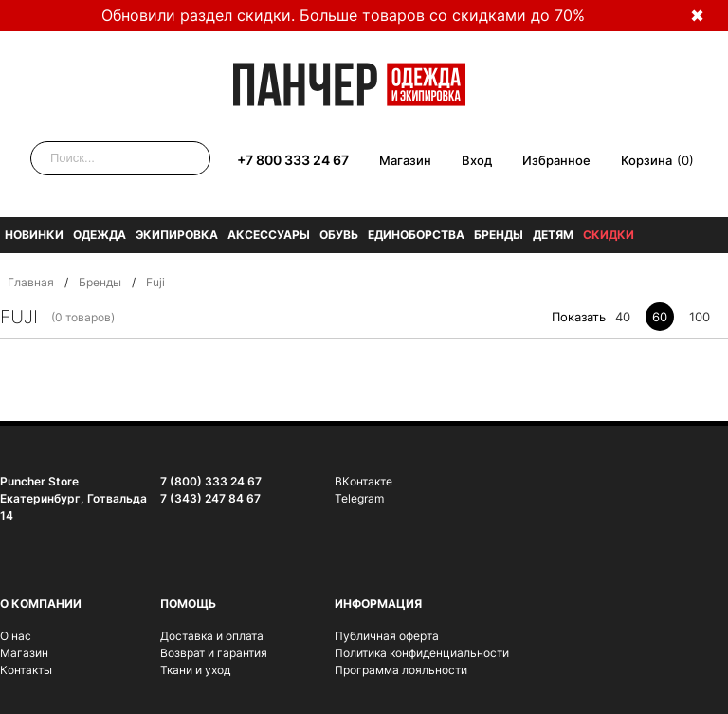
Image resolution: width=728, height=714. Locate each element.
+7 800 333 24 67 (293, 160)
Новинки (34, 235)
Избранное (556, 160)
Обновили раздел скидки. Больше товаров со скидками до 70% (343, 15)
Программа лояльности (401, 670)
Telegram (359, 498)
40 (623, 317)
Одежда (100, 235)
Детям (553, 235)
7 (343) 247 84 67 (210, 498)
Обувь (339, 235)
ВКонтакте (364, 481)
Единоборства (416, 235)
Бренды (499, 235)
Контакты (26, 670)
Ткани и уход (195, 670)
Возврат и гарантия (214, 653)
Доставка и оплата (212, 636)
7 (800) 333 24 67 (211, 481)
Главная (31, 282)
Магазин (405, 160)
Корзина (646, 160)
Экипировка (177, 235)
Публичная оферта (387, 636)
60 (660, 317)
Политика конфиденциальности (422, 653)
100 (700, 317)
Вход (477, 160)
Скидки (609, 235)
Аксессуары (269, 235)
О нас (16, 636)
